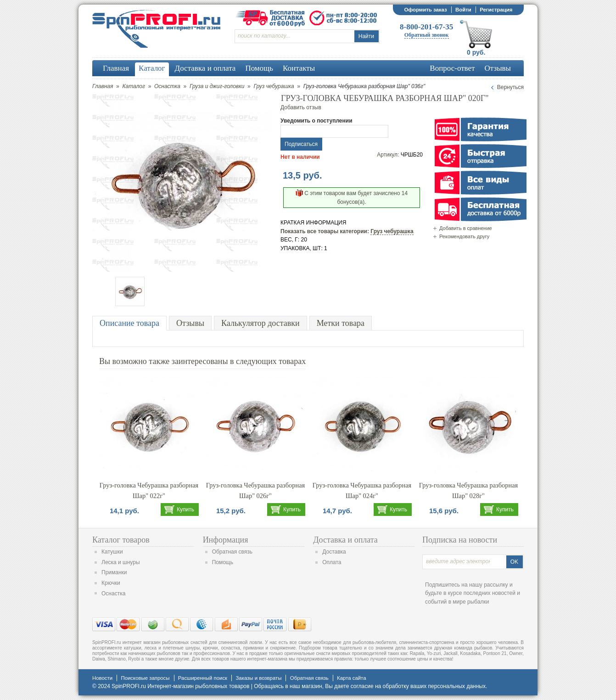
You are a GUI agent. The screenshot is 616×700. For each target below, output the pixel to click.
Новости (102, 678)
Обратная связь (232, 552)
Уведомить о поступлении (316, 121)
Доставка (334, 552)
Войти (463, 10)
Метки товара (341, 323)
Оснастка (167, 86)
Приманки (114, 572)
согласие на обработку (380, 686)
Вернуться (510, 87)
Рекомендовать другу (464, 236)
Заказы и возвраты (258, 678)
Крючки (111, 583)
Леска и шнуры (121, 562)
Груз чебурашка (274, 86)
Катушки (112, 552)
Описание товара (129, 323)
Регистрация (496, 10)
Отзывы (190, 323)
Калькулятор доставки (260, 323)
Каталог (134, 86)
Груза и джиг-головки (217, 86)
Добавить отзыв (301, 107)
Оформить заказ (425, 10)
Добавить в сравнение (466, 228)
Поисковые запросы (145, 678)
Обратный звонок (427, 35)
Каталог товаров (121, 540)
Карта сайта (351, 678)
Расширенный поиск (203, 678)
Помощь (223, 562)
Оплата (332, 562)
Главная (103, 86)
